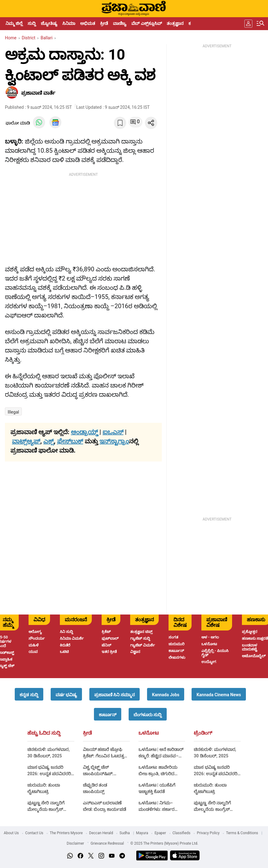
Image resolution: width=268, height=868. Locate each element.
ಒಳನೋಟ (149, 733)
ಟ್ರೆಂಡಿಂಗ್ (203, 733)
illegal (13, 412)
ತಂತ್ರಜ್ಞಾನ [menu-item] (175, 23)
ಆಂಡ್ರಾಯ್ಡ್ (85, 432)
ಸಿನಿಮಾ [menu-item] (69, 23)
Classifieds (182, 833)
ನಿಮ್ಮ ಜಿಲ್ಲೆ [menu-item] (14, 23)
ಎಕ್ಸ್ (49, 441)
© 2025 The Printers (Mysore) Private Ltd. (164, 843)
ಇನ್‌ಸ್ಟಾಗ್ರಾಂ (114, 441)
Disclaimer (75, 843)
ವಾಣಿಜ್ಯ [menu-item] (120, 23)
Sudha (125, 833)
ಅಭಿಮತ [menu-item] (88, 23)
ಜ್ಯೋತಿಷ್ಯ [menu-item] (49, 23)
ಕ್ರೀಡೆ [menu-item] (104, 23)
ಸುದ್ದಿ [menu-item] (32, 23)
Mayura (142, 833)
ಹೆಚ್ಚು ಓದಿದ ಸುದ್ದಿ (44, 733)
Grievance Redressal (107, 843)
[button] (29, 694)
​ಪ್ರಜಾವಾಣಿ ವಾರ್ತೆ (38, 93)
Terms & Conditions (242, 833)
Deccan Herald (101, 833)
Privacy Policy (208, 833)
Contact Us (34, 833)
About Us (11, 833)
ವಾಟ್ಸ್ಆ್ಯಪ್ (26, 441)
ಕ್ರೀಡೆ (87, 733)
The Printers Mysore (66, 833)
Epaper (160, 833)
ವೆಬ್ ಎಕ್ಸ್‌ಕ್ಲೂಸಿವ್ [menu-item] (146, 23)
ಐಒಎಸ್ (113, 432)
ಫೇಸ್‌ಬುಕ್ (70, 441)
